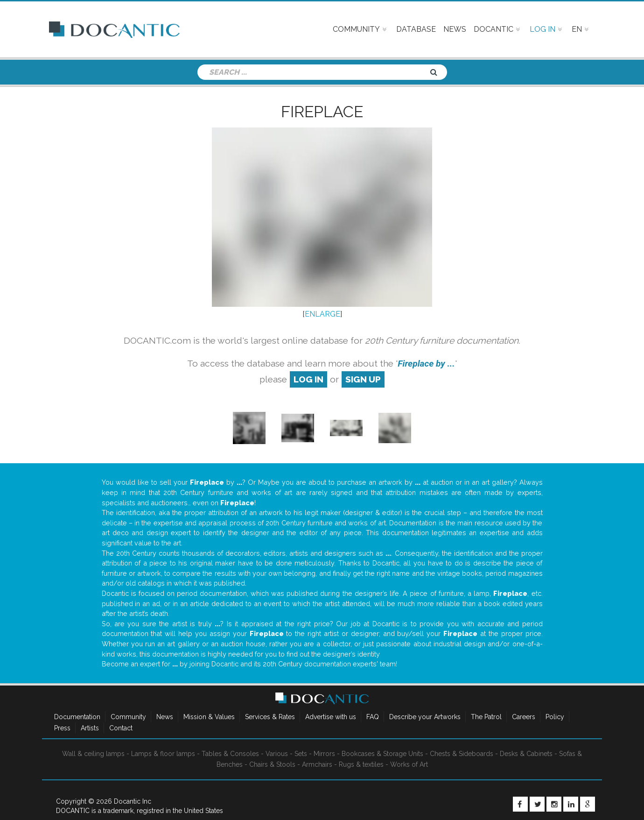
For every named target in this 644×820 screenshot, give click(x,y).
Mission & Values (209, 717)
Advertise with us (331, 717)
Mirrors (324, 754)
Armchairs (317, 764)
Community (128, 717)
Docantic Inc (133, 801)
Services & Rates (270, 717)
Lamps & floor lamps (163, 754)
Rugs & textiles (361, 764)
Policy (555, 717)
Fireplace (322, 112)
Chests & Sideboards (462, 754)
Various (277, 754)
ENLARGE (322, 314)
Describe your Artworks (425, 717)
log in (308, 379)
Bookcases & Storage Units (382, 754)
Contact (121, 728)
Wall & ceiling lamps (93, 754)
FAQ (373, 717)
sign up (363, 379)
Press (62, 728)
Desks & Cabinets (526, 754)
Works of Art (409, 764)
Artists (90, 728)
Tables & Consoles (230, 754)
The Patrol (486, 717)
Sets (301, 754)
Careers (524, 717)
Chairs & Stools (272, 764)
